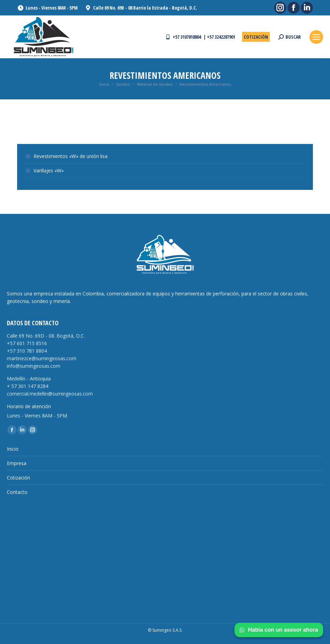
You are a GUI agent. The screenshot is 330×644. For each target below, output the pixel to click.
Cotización (18, 478)
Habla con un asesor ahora (279, 630)
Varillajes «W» (49, 171)
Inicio (13, 449)
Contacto (17, 492)
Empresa (17, 463)
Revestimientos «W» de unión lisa (71, 156)
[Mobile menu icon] (316, 37)
